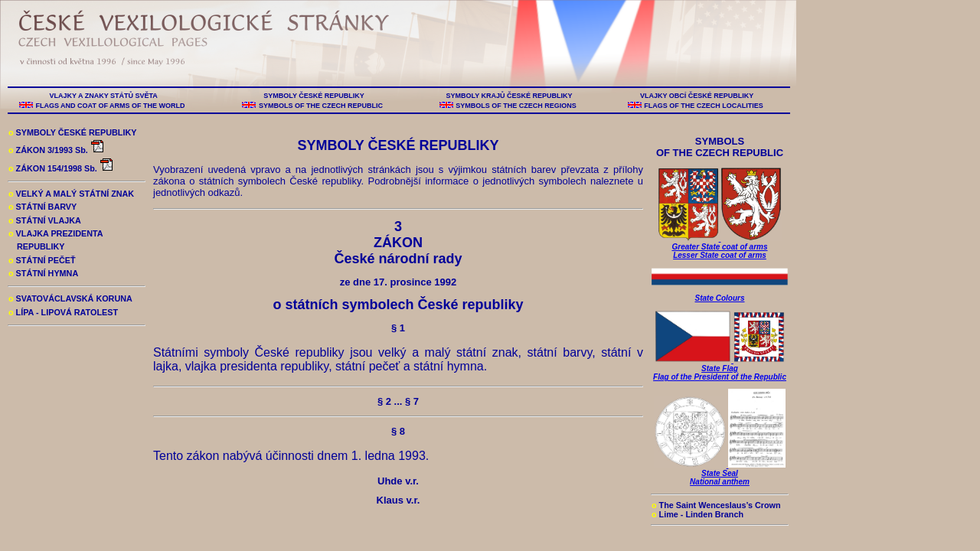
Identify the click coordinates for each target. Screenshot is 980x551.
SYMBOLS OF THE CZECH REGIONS (516, 106)
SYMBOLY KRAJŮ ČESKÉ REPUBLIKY (509, 96)
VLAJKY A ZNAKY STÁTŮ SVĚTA (103, 96)
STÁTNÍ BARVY (42, 207)
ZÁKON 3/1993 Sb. (57, 150)
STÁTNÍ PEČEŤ (42, 260)
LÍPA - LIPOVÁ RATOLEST (63, 312)
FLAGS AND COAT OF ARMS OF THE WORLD (110, 106)
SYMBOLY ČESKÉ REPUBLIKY (314, 96)
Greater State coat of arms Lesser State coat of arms (720, 247)
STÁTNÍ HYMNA (43, 273)
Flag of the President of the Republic (720, 377)
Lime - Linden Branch (697, 514)
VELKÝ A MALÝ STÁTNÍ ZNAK (71, 194)
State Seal (720, 473)
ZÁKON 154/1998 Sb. (61, 168)
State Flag (720, 368)
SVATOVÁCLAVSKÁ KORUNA (70, 298)
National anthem (720, 482)
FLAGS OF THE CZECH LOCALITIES (704, 106)
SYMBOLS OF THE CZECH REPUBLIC (320, 106)
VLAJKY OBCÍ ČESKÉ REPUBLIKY (696, 96)
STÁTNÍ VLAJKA (45, 220)
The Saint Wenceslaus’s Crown (716, 505)
